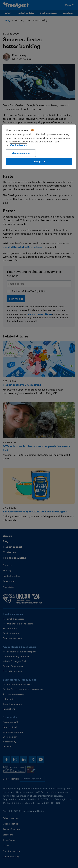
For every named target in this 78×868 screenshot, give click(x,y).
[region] (39, 147)
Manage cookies (21, 153)
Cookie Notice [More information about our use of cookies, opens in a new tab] (19, 145)
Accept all (39, 162)
